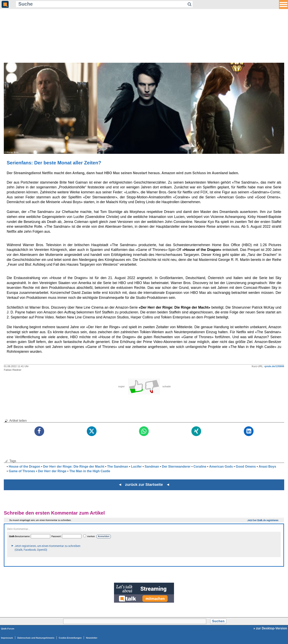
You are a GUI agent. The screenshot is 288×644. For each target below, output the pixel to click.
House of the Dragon (24, 467)
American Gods (221, 467)
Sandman (152, 467)
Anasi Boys (267, 467)
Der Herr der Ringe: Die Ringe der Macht (74, 467)
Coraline (200, 467)
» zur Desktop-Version (270, 628)
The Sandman (118, 467)
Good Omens (246, 467)
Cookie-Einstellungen (70, 638)
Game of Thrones (22, 471)
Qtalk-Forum (8, 629)
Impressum (7, 638)
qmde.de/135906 (274, 366)
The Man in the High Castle (90, 471)
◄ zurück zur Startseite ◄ (144, 484)
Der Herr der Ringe (52, 471)
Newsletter (92, 638)
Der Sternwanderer (176, 467)
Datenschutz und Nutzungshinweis (36, 638)
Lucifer (136, 467)
